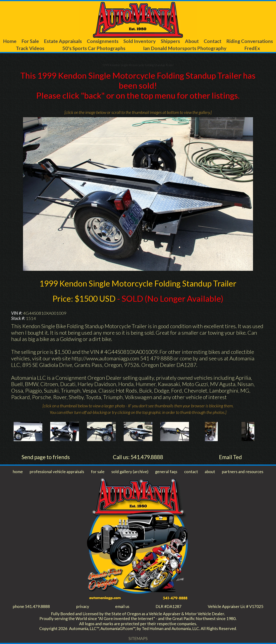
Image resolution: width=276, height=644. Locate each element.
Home (10, 41)
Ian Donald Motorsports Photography (185, 48)
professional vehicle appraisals (57, 471)
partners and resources (243, 471)
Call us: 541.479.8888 (138, 457)
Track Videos (30, 48)
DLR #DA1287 (169, 606)
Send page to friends (46, 457)
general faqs (166, 471)
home (18, 471)
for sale (98, 471)
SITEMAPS (138, 638)
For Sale (30, 41)
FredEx (252, 48)
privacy (83, 606)
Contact (213, 41)
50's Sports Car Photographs (94, 48)
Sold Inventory (140, 41)
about (210, 471)
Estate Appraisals (63, 41)
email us (122, 606)
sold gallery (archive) (130, 471)
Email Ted (230, 457)
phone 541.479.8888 (31, 606)
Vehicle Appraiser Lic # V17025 (236, 606)
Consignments (103, 41)
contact (191, 471)
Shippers (170, 41)
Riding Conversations (250, 41)
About (192, 41)
